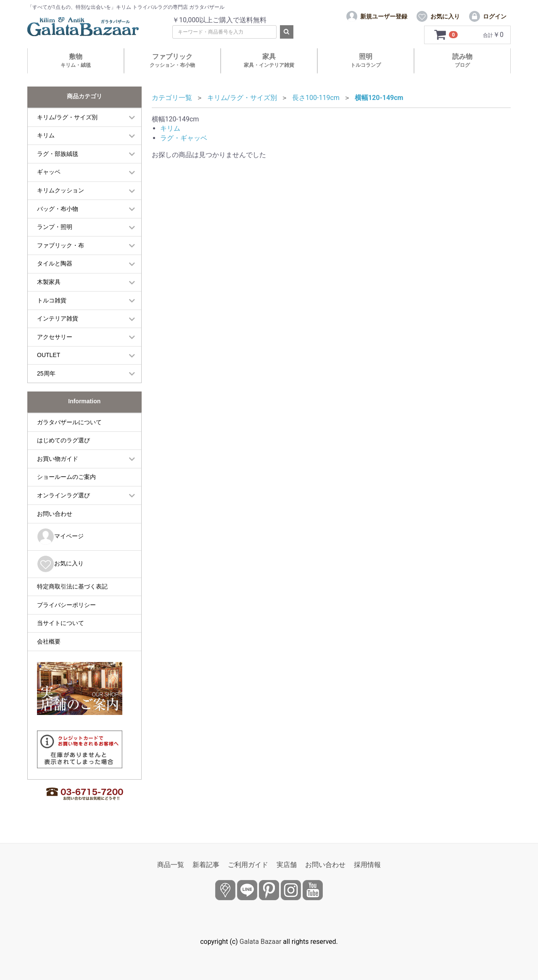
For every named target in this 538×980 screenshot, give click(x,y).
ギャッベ (49, 172)
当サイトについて (61, 623)
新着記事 (206, 865)
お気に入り (60, 564)
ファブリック (172, 60)
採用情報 (367, 865)
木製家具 (49, 282)
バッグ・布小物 (58, 209)
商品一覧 (171, 865)
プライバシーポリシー (66, 605)
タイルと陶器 (55, 263)
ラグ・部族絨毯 (58, 154)
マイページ (60, 537)
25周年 (46, 373)
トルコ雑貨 (52, 300)
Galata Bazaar (261, 942)
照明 (366, 60)
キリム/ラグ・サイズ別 (67, 117)
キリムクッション (61, 190)
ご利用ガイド (248, 865)
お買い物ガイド (58, 459)
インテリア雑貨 (58, 318)
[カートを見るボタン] (447, 35)
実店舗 (287, 865)
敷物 (76, 60)
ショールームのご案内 (66, 477)
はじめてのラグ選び (63, 440)
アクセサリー (55, 337)
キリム (46, 135)
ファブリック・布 (61, 245)
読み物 (462, 60)
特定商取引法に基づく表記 (72, 586)
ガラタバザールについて (69, 422)
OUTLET (49, 355)
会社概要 (49, 641)
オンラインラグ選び (63, 495)
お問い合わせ (55, 514)
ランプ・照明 (55, 227)
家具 (269, 60)
